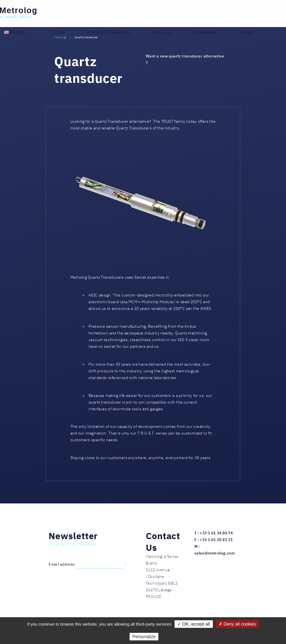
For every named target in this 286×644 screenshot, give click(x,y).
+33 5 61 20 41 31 (216, 540)
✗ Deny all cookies (237, 624)
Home (59, 32)
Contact (246, 32)
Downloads (205, 32)
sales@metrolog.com (214, 553)
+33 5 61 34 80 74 (216, 533)
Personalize (144, 637)
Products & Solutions (109, 32)
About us (162, 32)
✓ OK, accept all (194, 624)
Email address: (63, 564)
